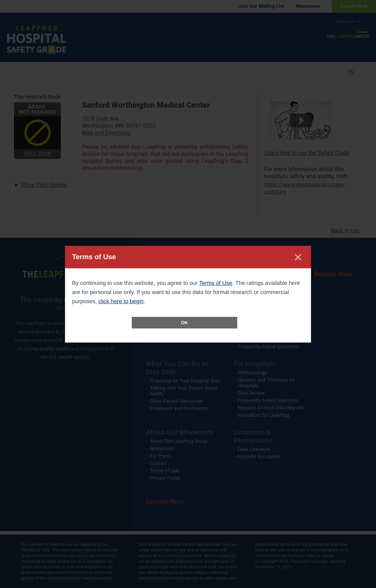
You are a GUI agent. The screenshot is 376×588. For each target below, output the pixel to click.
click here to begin (121, 302)
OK (184, 323)
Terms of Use (216, 283)
